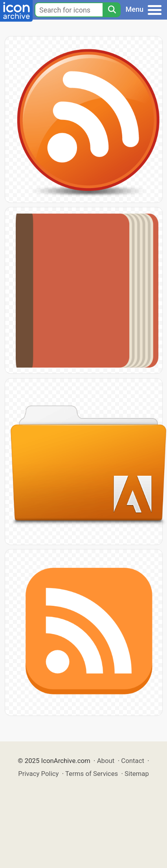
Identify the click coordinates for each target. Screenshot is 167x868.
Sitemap (137, 774)
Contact (133, 761)
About (106, 761)
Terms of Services (92, 774)
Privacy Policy (38, 774)
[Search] (112, 10)
